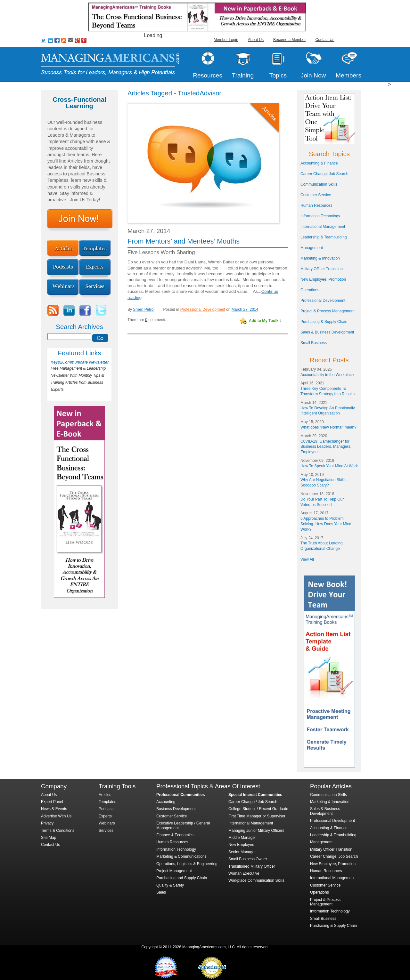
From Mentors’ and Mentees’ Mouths (184, 241)
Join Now (313, 75)
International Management (323, 227)
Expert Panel (52, 802)
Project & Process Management (328, 311)
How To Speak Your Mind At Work (329, 466)
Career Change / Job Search (253, 802)
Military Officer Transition (322, 269)
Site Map (49, 838)
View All (307, 559)
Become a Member (289, 40)
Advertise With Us (56, 816)
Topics (278, 75)
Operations (310, 290)
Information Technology (320, 216)
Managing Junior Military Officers (256, 831)
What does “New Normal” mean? (328, 427)
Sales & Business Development (327, 332)
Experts (105, 816)
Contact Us (325, 40)
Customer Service (316, 195)
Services (106, 831)
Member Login (226, 40)
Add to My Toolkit (265, 321)
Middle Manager (242, 838)
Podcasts (107, 809)
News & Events (54, 809)
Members (348, 75)
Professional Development (203, 309)
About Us (256, 40)
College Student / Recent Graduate (258, 809)
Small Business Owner (248, 859)
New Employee (241, 845)
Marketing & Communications (181, 856)
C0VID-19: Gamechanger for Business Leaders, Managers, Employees (326, 447)
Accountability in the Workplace (327, 375)
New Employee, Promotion (323, 279)
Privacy (47, 823)
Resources (208, 75)
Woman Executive (244, 873)
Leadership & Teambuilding (324, 237)
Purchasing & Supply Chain (324, 322)
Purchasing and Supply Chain (182, 878)
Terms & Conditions (58, 831)
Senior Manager (242, 852)
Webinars (107, 823)
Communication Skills (319, 184)
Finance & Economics (175, 835)
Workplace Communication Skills (256, 880)
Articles (105, 795)
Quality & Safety (170, 885)
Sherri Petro (143, 309)
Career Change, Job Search (324, 174)
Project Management (174, 871)
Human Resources (316, 205)
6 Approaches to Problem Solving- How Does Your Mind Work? (326, 524)
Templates (107, 802)
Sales (161, 892)
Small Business (314, 343)
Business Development (176, 809)
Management (312, 248)
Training (243, 75)
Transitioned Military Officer (252, 866)
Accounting (166, 802)
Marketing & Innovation (320, 258)
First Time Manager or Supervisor (257, 816)
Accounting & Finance (319, 163)
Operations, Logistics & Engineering (187, 864)
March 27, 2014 (245, 309)
